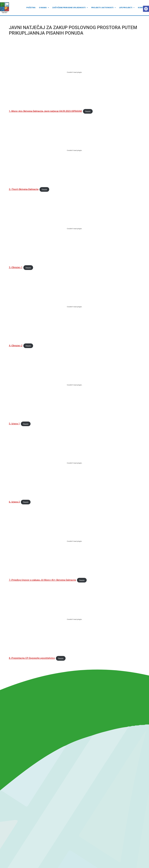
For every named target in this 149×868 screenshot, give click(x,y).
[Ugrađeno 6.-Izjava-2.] (75, 463)
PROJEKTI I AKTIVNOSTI (103, 7)
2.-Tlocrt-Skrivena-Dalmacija (24, 189)
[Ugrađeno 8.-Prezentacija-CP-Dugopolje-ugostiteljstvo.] (75, 619)
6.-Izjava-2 (14, 502)
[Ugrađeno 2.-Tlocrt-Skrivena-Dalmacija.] (75, 150)
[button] (146, 9)
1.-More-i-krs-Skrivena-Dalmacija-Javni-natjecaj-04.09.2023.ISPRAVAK (45, 111)
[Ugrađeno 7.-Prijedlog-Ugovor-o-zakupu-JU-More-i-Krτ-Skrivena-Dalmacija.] (75, 541)
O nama (44, 7)
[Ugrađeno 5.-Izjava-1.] (75, 385)
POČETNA (31, 7)
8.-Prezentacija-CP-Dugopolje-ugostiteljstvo (32, 658)
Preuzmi (88, 111)
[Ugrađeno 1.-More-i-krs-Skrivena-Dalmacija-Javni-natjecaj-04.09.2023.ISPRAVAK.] (75, 72)
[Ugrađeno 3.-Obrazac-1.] (75, 229)
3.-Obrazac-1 (16, 267)
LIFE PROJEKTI (127, 7)
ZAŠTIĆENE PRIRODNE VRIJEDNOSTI (70, 7)
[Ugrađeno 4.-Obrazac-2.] (75, 307)
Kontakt (143, 7)
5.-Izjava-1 (14, 424)
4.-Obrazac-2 (16, 345)
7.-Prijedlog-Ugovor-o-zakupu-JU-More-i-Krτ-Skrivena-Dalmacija (42, 580)
